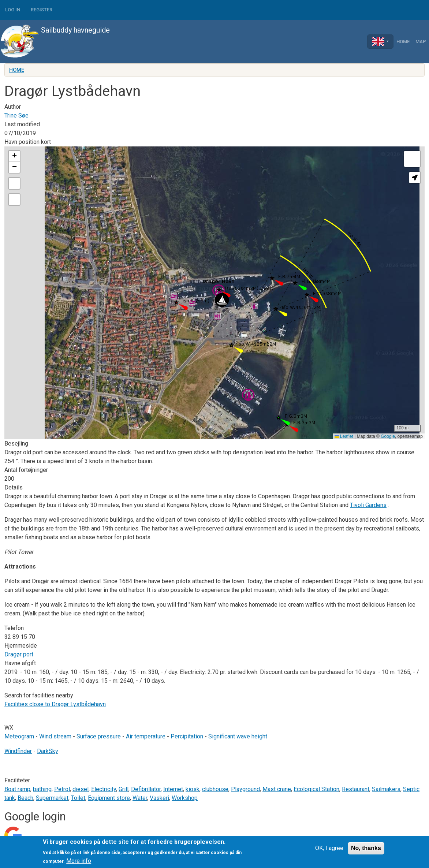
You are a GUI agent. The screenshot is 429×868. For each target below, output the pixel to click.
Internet (173, 789)
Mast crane (277, 789)
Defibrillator (146, 789)
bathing (42, 789)
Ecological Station (316, 789)
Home (403, 42)
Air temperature (146, 736)
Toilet (78, 798)
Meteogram (19, 736)
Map (421, 42)
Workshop (185, 798)
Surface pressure (99, 736)
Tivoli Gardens (368, 505)
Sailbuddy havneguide (55, 42)
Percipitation (187, 736)
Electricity (104, 789)
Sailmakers (386, 789)
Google (388, 436)
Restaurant (356, 789)
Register (42, 10)
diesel (81, 789)
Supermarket (52, 798)
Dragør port (19, 654)
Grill (124, 789)
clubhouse (215, 789)
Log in (13, 10)
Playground (245, 789)
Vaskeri (159, 798)
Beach (25, 798)
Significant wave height (238, 736)
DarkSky (48, 751)
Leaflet (344, 436)
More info (79, 861)
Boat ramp (17, 789)
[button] (222, 300)
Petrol (62, 789)
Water (140, 798)
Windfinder (18, 751)
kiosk (193, 789)
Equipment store (109, 798)
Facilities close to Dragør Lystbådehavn (55, 704)
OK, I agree (329, 848)
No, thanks (366, 848)
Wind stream (55, 736)
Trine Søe (16, 116)
